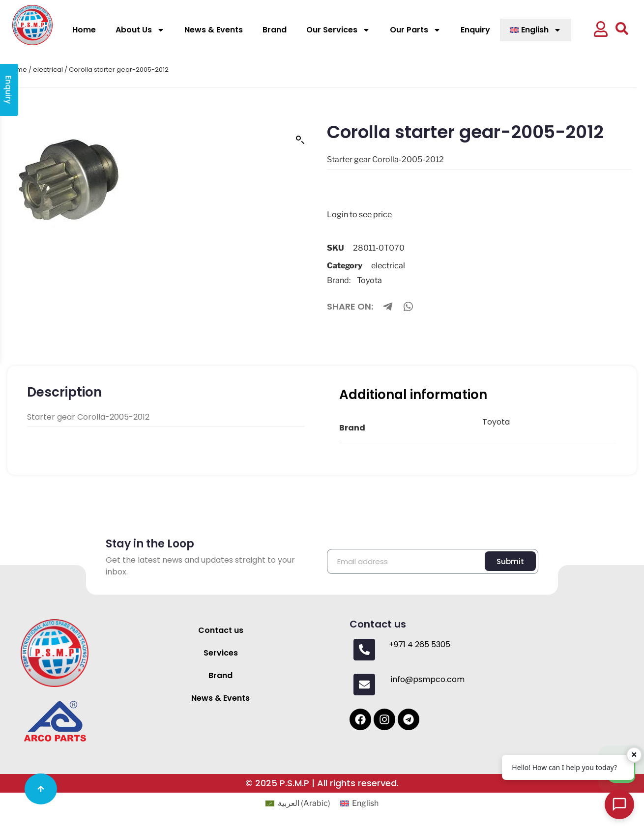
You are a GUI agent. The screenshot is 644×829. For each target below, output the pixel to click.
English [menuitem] (365, 803)
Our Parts (415, 30)
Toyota (369, 280)
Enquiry (475, 30)
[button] (601, 30)
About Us (140, 30)
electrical (48, 70)
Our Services (338, 30)
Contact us (221, 630)
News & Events (214, 30)
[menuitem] (536, 30)
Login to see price (359, 214)
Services (221, 653)
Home (84, 30)
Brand (275, 30)
